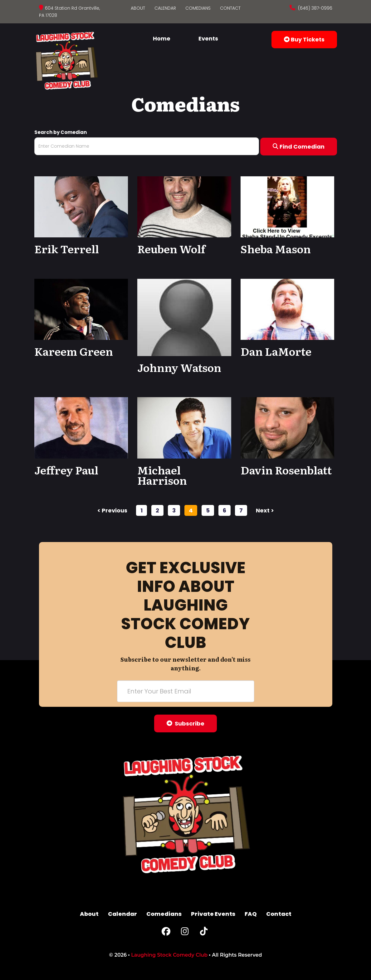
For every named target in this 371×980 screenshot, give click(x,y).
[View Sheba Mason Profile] (288, 206)
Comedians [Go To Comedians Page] (198, 8)
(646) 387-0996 (315, 8)
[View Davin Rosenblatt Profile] (288, 428)
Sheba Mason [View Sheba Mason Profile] (276, 249)
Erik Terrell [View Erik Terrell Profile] (67, 249)
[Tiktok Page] (204, 933)
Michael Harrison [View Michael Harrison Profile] (162, 475)
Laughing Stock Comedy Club (169, 955)
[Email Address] (186, 691)
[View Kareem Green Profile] (81, 309)
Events (208, 38)
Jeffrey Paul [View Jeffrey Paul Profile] (66, 470)
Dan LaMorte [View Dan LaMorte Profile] (276, 351)
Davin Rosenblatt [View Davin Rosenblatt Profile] (286, 470)
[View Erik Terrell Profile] (81, 206)
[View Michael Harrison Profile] (184, 428)
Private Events (213, 914)
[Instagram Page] (185, 933)
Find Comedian (299, 147)
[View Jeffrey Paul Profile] (81, 428)
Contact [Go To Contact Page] (230, 8)
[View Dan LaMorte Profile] (288, 309)
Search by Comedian (61, 132)
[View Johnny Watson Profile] (184, 317)
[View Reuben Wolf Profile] (184, 206)
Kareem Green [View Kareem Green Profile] (74, 351)
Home (162, 38)
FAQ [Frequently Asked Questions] (251, 914)
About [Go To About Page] (138, 8)
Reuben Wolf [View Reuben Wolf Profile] (171, 249)
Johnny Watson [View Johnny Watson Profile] (179, 367)
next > (265, 510)
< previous (112, 510)
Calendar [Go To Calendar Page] (165, 8)
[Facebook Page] (166, 933)
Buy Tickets (304, 39)
